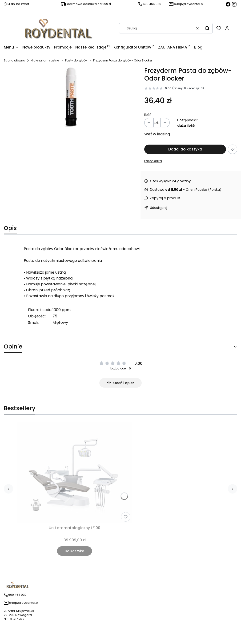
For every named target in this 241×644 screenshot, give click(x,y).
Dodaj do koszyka (185, 149)
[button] (207, 28)
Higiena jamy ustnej (45, 60)
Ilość (148, 115)
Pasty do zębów (76, 60)
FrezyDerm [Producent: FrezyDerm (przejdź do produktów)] (153, 161)
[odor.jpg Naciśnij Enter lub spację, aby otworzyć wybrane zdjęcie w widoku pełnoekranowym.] (70, 97)
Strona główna (14, 60)
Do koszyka (74, 551)
